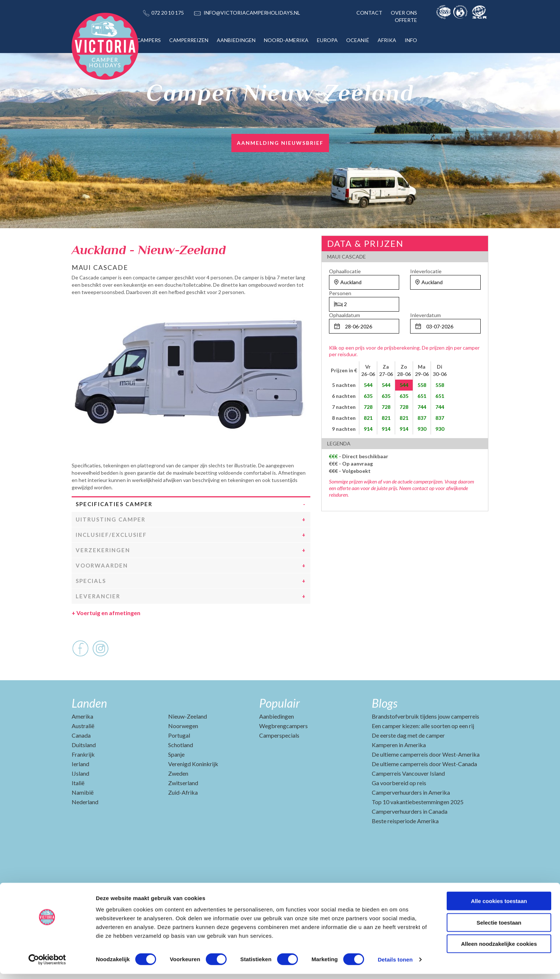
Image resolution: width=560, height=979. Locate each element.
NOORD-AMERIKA (286, 40)
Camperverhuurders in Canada (410, 835)
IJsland (80, 797)
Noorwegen (183, 749)
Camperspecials (279, 759)
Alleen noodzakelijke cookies (499, 949)
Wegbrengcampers (283, 749)
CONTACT (369, 13)
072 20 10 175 (168, 13)
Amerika (82, 740)
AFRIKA (387, 40)
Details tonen (395, 965)
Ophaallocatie (345, 271)
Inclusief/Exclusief (111, 558)
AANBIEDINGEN (236, 40)
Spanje (176, 778)
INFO (411, 40)
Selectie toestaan (499, 928)
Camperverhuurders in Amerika (411, 816)
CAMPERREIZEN (189, 40)
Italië (78, 806)
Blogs (385, 726)
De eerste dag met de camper (408, 759)
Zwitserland (183, 806)
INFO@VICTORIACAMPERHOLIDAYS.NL (252, 13)
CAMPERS (149, 40)
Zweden (178, 797)
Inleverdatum (425, 315)
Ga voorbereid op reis (399, 806)
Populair (279, 726)
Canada (81, 759)
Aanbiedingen (277, 740)
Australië (83, 749)
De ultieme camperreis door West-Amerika (426, 778)
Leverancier (98, 620)
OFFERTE (406, 20)
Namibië (83, 816)
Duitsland (84, 768)
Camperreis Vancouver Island (408, 797)
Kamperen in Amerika (399, 768)
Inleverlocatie (426, 271)
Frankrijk (83, 778)
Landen (89, 726)
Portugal (179, 759)
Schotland (181, 768)
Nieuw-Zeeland (188, 740)
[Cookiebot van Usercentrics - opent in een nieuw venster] (47, 965)
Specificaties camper (114, 527)
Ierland (80, 787)
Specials (91, 604)
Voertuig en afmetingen (106, 636)
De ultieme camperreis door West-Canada (424, 787)
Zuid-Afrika (183, 816)
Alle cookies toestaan (499, 906)
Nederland (85, 825)
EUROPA (327, 40)
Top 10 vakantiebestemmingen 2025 (418, 825)
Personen (340, 293)
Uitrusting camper (111, 543)
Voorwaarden (102, 589)
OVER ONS (404, 13)
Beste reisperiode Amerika (405, 844)
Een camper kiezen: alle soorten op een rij (423, 749)
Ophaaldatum (345, 315)
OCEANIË (358, 40)
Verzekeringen (103, 573)
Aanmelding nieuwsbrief (280, 143)
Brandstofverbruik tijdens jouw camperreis (425, 740)
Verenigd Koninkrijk (193, 787)
